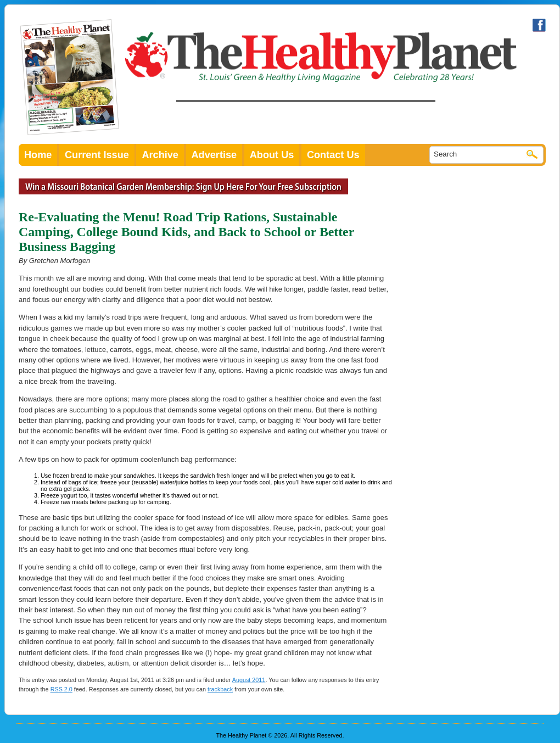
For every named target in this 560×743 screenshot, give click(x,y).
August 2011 (249, 680)
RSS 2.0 (61, 689)
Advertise (214, 155)
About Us (272, 155)
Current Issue (97, 155)
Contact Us (333, 155)
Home (38, 155)
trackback (220, 689)
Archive (160, 155)
